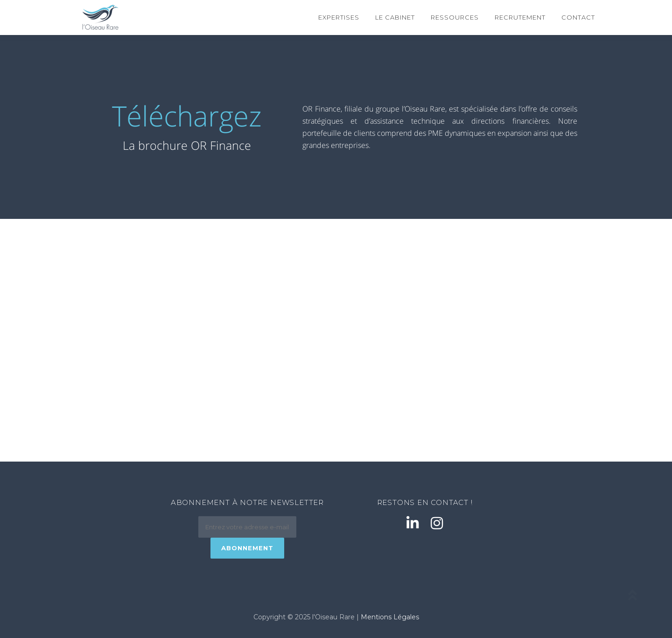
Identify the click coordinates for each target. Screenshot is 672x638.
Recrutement (520, 17)
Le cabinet (395, 17)
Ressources (455, 17)
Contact (578, 17)
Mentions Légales (390, 617)
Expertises (339, 17)
